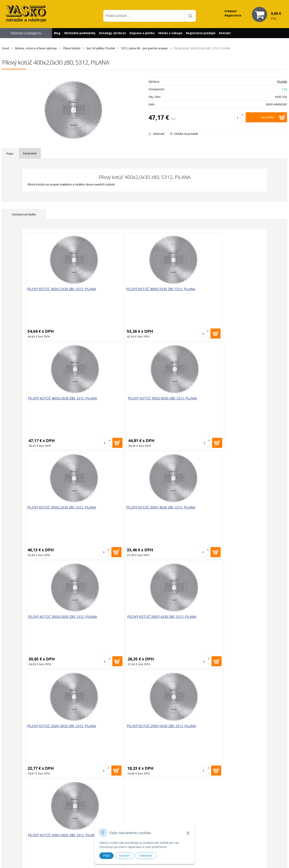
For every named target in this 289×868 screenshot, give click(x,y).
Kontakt (225, 33)
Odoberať (183, 764)
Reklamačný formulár (197, 813)
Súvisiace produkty (24, 214)
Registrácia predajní (201, 33)
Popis (10, 154)
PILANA (282, 82)
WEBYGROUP (212, 860)
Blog (57, 33)
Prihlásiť (230, 11)
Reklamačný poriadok (197, 828)
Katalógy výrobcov (113, 33)
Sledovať (156, 134)
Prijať (106, 856)
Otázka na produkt (184, 134)
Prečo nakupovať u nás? (199, 808)
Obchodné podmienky (80, 33)
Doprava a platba (142, 33)
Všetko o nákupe (170, 33)
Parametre (30, 153)
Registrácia (233, 15)
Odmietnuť (146, 856)
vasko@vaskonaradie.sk (141, 812)
